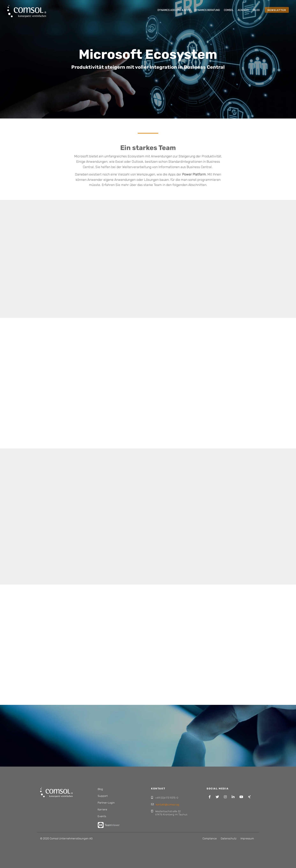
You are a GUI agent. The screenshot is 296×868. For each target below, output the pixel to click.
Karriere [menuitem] (102, 809)
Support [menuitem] (103, 796)
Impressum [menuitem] (247, 838)
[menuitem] (174, 10)
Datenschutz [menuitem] (229, 838)
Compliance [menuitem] (210, 838)
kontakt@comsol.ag (168, 805)
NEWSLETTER (277, 10)
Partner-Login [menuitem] (106, 803)
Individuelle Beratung (148, 786)
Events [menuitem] (102, 816)
